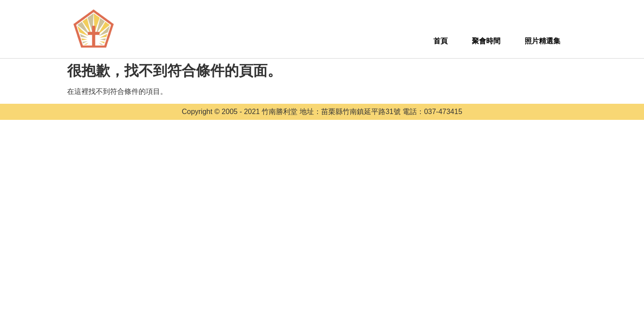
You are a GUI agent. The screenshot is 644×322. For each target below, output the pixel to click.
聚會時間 (486, 41)
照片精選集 (542, 41)
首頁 (441, 41)
